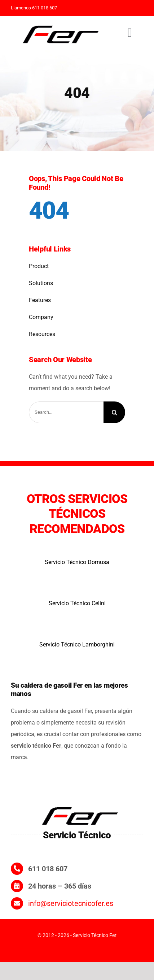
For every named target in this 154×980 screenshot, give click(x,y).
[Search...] (66, 412)
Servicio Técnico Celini (77, 603)
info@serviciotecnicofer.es (71, 903)
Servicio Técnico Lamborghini (77, 644)
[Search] (114, 412)
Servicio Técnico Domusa (77, 562)
